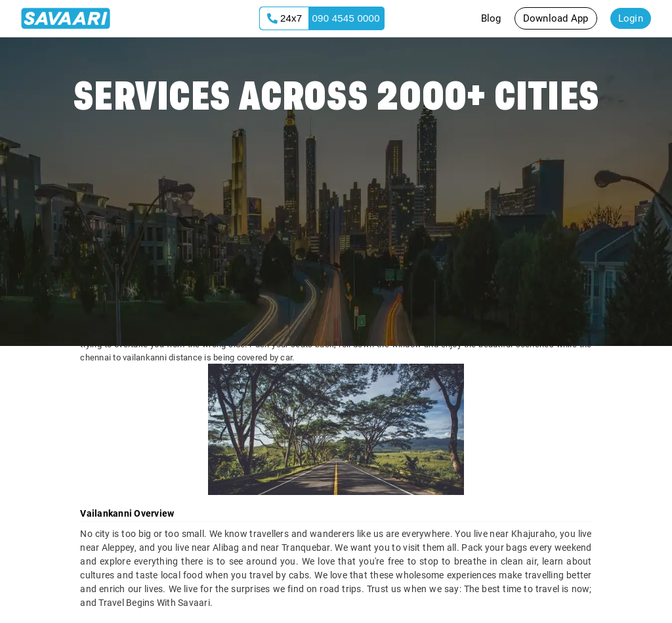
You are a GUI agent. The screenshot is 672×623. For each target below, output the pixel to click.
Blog (491, 18)
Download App (556, 18)
